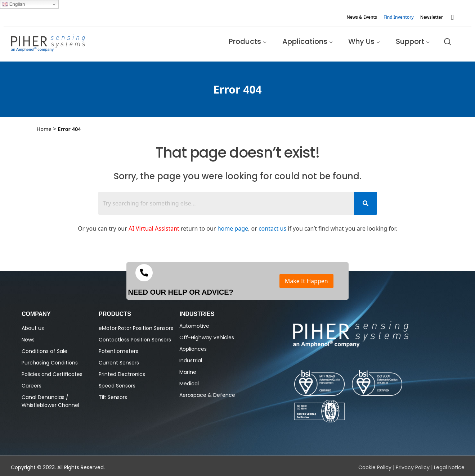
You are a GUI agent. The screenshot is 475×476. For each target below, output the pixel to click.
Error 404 (69, 129)
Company (36, 314)
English (14, 4)
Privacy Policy (413, 467)
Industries (197, 314)
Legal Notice (449, 467)
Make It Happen (306, 281)
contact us (272, 228)
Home (44, 129)
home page (233, 228)
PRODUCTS (115, 314)
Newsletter (432, 17)
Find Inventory (399, 17)
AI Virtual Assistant (154, 228)
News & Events (362, 17)
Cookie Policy (375, 467)
